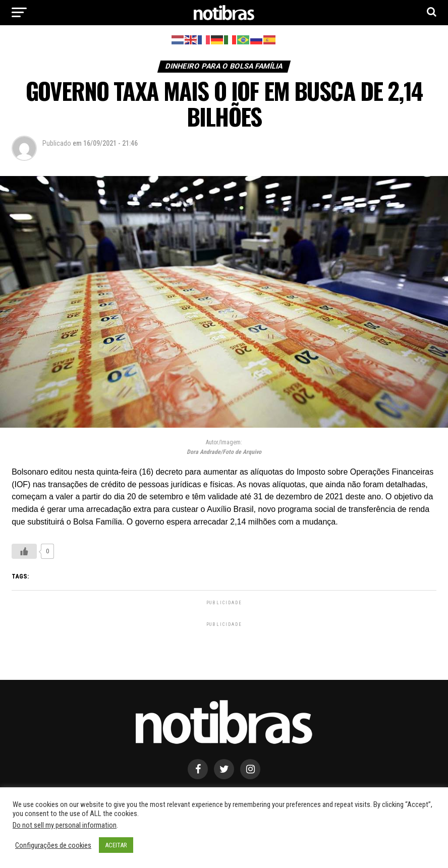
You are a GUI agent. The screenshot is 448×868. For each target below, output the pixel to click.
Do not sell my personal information (65, 825)
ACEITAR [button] (116, 845)
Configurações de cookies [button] (53, 845)
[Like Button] (24, 551)
